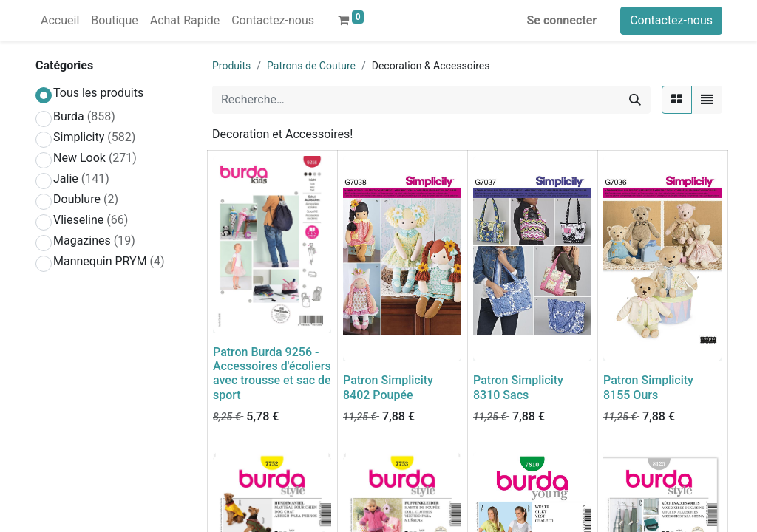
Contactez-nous (671, 20)
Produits (231, 66)
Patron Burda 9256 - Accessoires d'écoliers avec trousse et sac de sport (272, 374)
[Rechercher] (635, 100)
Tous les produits (98, 93)
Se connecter (562, 20)
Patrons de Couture (311, 66)
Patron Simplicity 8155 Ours (648, 387)
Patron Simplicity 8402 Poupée (388, 387)
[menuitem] (60, 21)
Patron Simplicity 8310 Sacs (518, 387)
